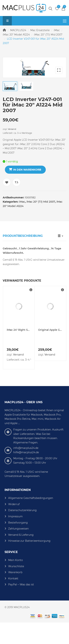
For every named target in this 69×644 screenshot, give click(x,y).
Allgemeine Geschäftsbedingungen (31, 519)
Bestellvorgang (18, 544)
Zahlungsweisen (18, 550)
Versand (12, 150)
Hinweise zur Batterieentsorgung (29, 562)
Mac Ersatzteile (40, 30)
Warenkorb (15, 594)
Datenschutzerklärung (22, 532)
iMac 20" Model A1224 (16, 35)
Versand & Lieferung (21, 556)
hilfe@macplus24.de (26, 473)
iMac (57, 30)
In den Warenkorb (27, 191)
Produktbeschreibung (23, 257)
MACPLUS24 (18, 30)
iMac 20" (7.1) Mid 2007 (48, 35)
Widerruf (14, 526)
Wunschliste (16, 587)
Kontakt (13, 600)
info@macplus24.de (26, 469)
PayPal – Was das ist (21, 606)
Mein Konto (16, 581)
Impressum (15, 538)
